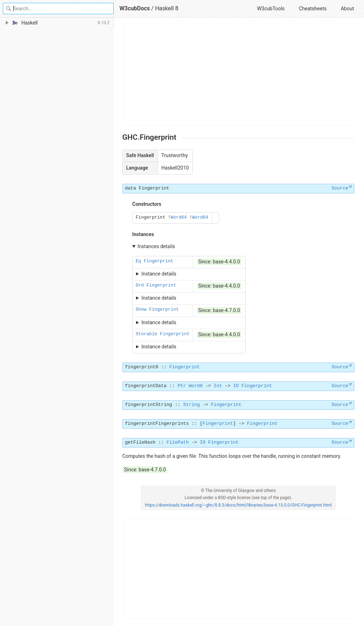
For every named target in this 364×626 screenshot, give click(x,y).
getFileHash (140, 442)
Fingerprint (154, 188)
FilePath (178, 442)
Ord (140, 285)
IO (236, 386)
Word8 (196, 386)
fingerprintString (149, 405)
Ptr (182, 386)
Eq (138, 261)
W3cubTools (271, 9)
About (347, 9)
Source (340, 188)
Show (141, 310)
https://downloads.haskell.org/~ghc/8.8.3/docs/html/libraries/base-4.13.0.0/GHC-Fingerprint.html (238, 505)
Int (218, 386)
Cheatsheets (313, 9)
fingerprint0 (142, 367)
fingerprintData (146, 386)
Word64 (179, 218)
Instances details (156, 246)
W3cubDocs (135, 8)
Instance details (159, 274)
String (191, 405)
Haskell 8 (167, 8)
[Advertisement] (239, 75)
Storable (146, 334)
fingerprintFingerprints (157, 424)
